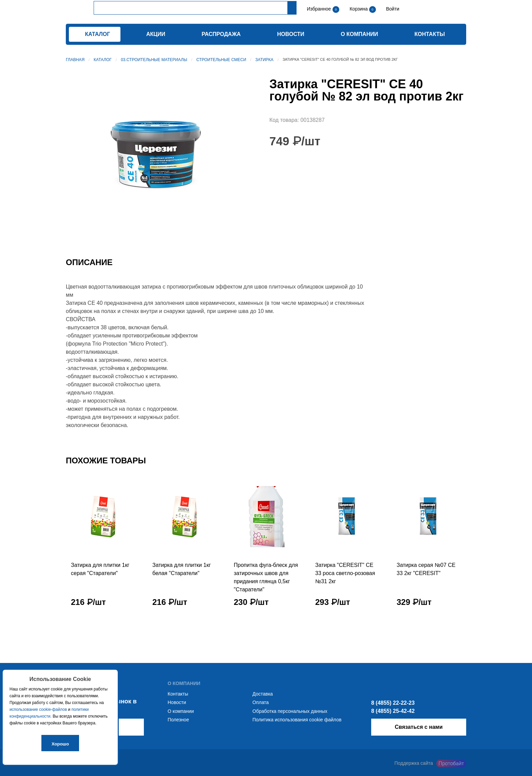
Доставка (263, 694)
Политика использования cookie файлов (297, 720)
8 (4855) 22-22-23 (393, 703)
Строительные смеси (221, 60)
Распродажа (221, 34)
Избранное (319, 9)
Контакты (430, 34)
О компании (359, 34)
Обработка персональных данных (290, 711)
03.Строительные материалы (154, 60)
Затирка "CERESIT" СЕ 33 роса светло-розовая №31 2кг (345, 573)
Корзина (359, 9)
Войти (392, 9)
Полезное (178, 720)
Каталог (103, 60)
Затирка (264, 60)
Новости (291, 34)
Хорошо (60, 744)
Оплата (261, 702)
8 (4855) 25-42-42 (393, 711)
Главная (75, 60)
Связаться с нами (419, 727)
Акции (156, 34)
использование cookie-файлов (38, 709)
